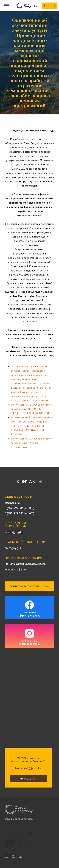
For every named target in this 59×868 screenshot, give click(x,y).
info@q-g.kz (12, 503)
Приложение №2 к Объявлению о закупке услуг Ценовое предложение (31, 443)
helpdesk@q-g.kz (28, 768)
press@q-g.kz (13, 548)
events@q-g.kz (14, 532)
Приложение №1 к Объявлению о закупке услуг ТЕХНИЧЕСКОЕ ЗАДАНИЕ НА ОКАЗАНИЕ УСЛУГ (31, 409)
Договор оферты (16, 569)
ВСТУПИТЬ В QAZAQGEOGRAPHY (27, 586)
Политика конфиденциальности (25, 564)
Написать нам (28, 779)
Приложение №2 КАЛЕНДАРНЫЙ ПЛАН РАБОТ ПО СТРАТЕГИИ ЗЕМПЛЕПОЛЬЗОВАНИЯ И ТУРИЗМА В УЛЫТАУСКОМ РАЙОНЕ (32, 426)
